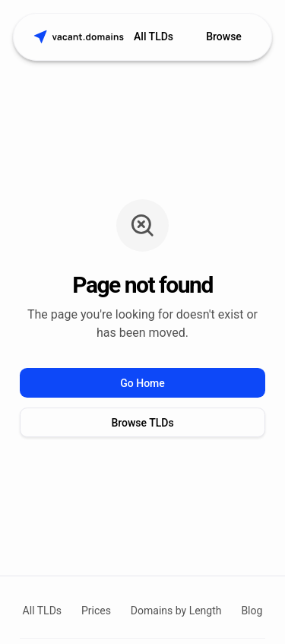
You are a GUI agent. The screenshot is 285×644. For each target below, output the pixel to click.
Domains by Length (176, 611)
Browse (224, 36)
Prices (96, 611)
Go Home (142, 383)
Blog (252, 611)
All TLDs (154, 36)
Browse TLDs (142, 423)
